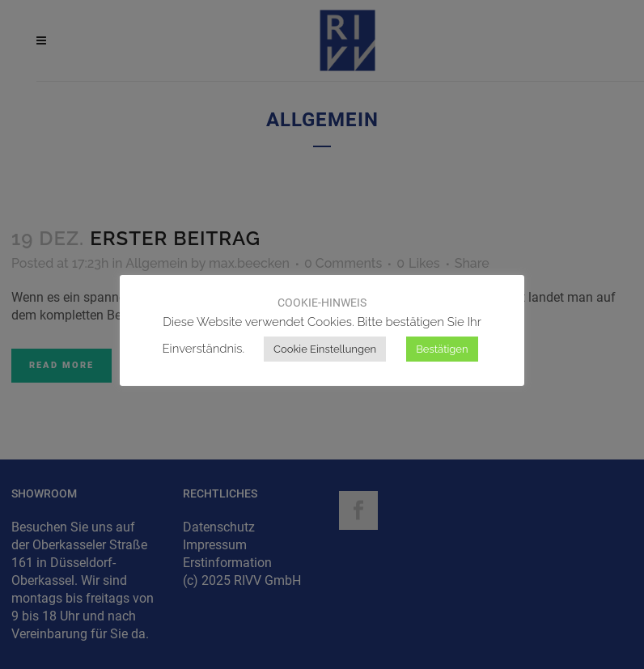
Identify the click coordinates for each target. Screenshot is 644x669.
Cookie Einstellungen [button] (325, 349)
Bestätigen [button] (442, 349)
